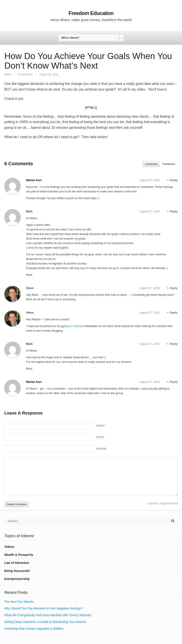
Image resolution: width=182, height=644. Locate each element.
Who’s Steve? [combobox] (70, 38)
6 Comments (25, 74)
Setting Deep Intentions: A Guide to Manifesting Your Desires (45, 622)
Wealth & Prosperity (19, 555)
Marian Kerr (34, 180)
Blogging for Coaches (70, 326)
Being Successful (17, 571)
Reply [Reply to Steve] (172, 288)
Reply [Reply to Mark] (172, 211)
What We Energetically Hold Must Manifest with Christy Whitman (48, 615)
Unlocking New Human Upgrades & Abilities (34, 629)
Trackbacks (169, 164)
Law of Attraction (17, 563)
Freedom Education (91, 13)
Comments (151, 164)
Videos (9, 547)
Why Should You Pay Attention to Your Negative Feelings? (43, 608)
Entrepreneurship (17, 579)
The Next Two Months (19, 602)
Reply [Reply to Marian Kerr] (172, 180)
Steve (8, 74)
